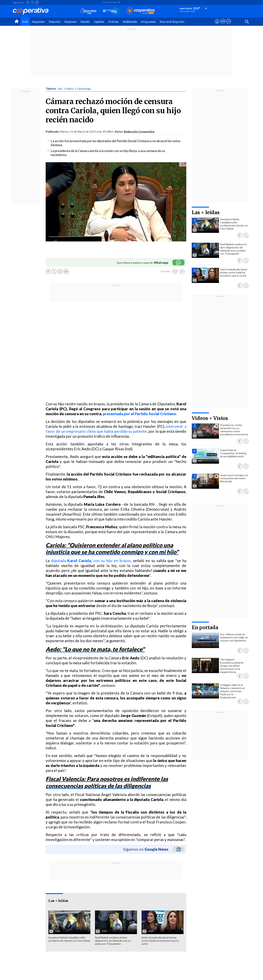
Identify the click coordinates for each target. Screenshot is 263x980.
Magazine (38, 22)
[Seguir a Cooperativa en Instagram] (37, 2)
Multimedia (130, 22)
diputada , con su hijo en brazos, (91, 561)
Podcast (113, 22)
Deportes (55, 22)
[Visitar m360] (223, 25)
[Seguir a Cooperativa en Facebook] (28, 2)
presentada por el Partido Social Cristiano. (140, 414)
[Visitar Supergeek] (228, 25)
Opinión (99, 22)
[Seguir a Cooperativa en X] (32, 2)
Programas (148, 22)
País (25, 22)
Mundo (85, 22)
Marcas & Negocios (172, 22)
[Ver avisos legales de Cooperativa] (217, 25)
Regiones (70, 22)
